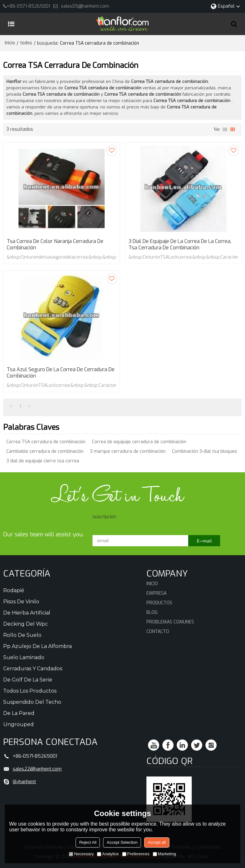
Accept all (157, 842)
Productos (159, 603)
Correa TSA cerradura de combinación (46, 442)
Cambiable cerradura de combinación (45, 451)
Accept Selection (122, 842)
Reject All (88, 842)
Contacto (158, 632)
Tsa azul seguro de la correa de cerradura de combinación (61, 373)
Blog (152, 612)
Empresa (156, 593)
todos (26, 43)
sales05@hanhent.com (85, 6)
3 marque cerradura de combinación (128, 451)
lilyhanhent (24, 782)
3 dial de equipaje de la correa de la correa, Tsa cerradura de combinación (180, 245)
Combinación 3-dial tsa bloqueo (204, 451)
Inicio (10, 43)
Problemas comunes (170, 622)
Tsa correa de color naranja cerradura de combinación (55, 245)
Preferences (136, 854)
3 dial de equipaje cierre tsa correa (43, 461)
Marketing (164, 854)
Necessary (81, 854)
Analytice (108, 854)
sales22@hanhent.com (37, 769)
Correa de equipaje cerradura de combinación (139, 442)
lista (225, 129)
